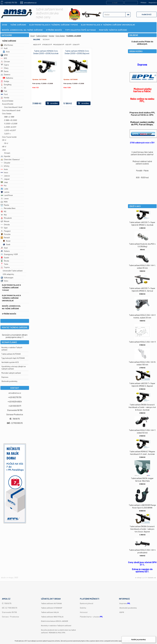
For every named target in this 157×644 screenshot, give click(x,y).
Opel (4, 228)
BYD (4, 58)
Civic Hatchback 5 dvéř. (11, 110)
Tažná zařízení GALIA (50, 612)
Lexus (5, 198)
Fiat (4, 91)
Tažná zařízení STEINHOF (52, 608)
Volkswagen (7, 278)
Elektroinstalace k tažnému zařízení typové (11, 288)
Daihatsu (8, 78)
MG (3, 211)
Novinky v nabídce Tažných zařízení (56, 625)
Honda (5, 97)
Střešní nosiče (9, 314)
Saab (7, 244)
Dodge (5, 81)
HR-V (4, 147)
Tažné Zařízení (9, 41)
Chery (4, 68)
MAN (4, 202)
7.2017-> (7, 134)
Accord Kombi (8, 104)
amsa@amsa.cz (30, 3)
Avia (6, 52)
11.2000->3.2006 (10, 124)
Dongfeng (6, 84)
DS (3, 88)
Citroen (5, 61)
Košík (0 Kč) (147, 14)
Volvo (4, 281)
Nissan (5, 221)
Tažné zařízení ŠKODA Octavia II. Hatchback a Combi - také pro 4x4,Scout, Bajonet (142, 529)
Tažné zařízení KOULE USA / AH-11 (142, 342)
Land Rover (7, 195)
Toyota (5, 267)
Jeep (4, 182)
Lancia (5, 192)
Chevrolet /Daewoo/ (10, 159)
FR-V (6, 143)
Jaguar (5, 179)
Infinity (5, 166)
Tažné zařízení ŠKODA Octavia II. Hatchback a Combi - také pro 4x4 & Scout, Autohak (142, 407)
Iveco (4, 172)
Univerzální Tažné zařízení (13, 271)
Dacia (4, 71)
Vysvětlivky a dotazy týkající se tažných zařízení (14, 368)
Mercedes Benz (8, 208)
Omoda (5, 224)
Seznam (46, 39)
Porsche (6, 234)
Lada (4, 189)
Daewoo (5, 74)
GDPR (122, 612)
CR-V (4, 140)
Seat (4, 248)
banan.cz (152, 577)
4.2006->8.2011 (10, 127)
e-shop (138, 577)
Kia (4, 185)
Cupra (5, 65)
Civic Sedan (7, 113)
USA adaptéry (8, 274)
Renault (5, 237)
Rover (7, 241)
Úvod (32, 36)
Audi (4, 48)
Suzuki (5, 257)
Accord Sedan (8, 101)
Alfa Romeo (7, 45)
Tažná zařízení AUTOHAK (11, 354)
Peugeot (6, 231)
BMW (4, 55)
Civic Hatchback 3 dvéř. (13, 107)
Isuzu (4, 169)
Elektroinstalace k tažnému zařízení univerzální (11, 298)
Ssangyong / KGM (9, 254)
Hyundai (5, 156)
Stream (7, 153)
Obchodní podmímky (9, 381)
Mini (4, 215)
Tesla (4, 264)
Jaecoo (5, 176)
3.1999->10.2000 (10, 120)
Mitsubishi (6, 218)
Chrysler (5, 163)
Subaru (5, 251)
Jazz (4, 150)
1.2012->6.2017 (10, 130)
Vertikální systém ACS (10, 362)
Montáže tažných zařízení (11, 373)
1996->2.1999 (9, 117)
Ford (4, 94)
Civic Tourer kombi (9, 137)
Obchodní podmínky (128, 608)
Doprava (5, 377)
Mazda (5, 205)
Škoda (5, 261)
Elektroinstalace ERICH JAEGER (55, 621)
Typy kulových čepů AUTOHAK (13, 358)
